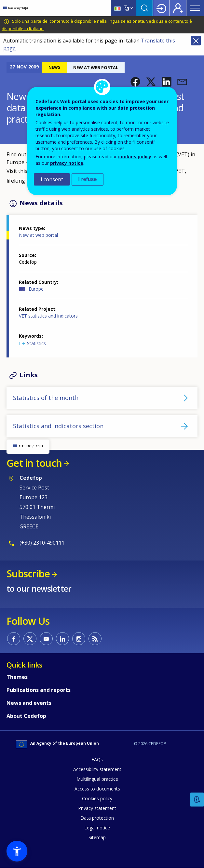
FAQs (97, 759)
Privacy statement (97, 808)
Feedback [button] (197, 800)
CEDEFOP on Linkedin (62, 639)
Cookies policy (97, 798)
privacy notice (67, 163)
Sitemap (97, 837)
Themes (17, 677)
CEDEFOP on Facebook (14, 639)
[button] (135, 82)
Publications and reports (39, 690)
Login (161, 8)
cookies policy (135, 157)
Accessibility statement (97, 769)
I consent (52, 179)
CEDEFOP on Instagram (79, 639)
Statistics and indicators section (58, 426)
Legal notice (97, 828)
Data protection (97, 818)
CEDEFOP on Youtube (46, 639)
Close (196, 41)
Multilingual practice (97, 779)
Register (178, 8)
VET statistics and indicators (48, 316)
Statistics (36, 343)
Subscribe (28, 574)
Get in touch (34, 463)
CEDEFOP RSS (95, 639)
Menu (195, 8)
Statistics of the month (46, 398)
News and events (29, 703)
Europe (36, 289)
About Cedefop (26, 716)
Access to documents (97, 789)
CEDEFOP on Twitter (30, 639)
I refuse (88, 179)
